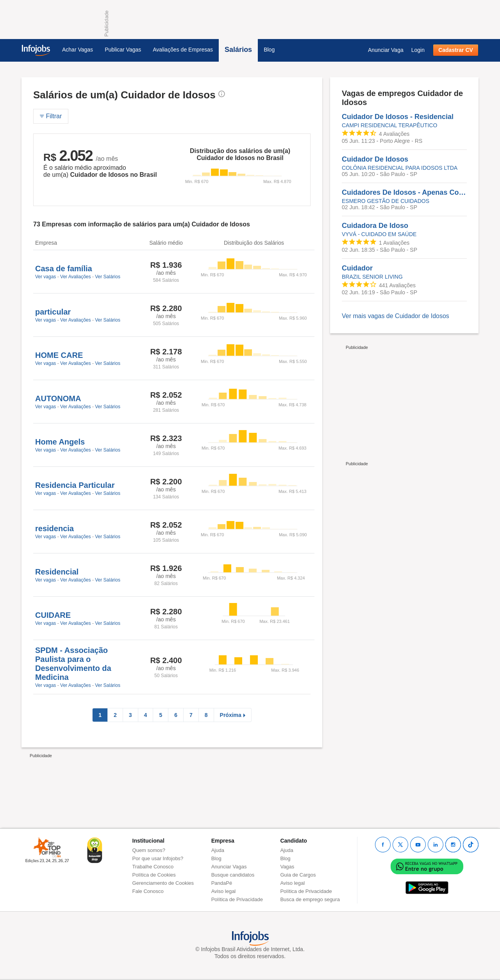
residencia (54, 528)
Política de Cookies (154, 875)
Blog (269, 50)
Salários (238, 50)
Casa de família (64, 269)
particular (53, 312)
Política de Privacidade (237, 899)
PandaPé (222, 883)
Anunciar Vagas (229, 867)
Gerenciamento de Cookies (163, 883)
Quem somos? (149, 850)
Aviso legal (224, 891)
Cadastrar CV (456, 50)
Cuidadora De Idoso (375, 226)
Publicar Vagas (123, 50)
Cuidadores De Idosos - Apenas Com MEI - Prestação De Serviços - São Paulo (404, 192)
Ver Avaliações (76, 277)
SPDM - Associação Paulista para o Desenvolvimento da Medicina (73, 664)
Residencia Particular (75, 485)
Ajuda (218, 850)
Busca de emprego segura (310, 899)
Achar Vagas (78, 50)
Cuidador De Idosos (375, 159)
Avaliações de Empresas (183, 50)
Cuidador (357, 268)
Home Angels (60, 442)
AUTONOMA (58, 398)
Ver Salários (108, 277)
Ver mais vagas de (396, 316)
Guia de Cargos (298, 875)
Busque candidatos (233, 875)
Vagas (287, 867)
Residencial (57, 572)
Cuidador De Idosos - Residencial (398, 117)
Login (418, 50)
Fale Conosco (148, 891)
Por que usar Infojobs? (158, 858)
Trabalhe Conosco (153, 867)
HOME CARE (59, 355)
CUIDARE (53, 615)
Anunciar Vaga (386, 50)
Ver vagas (46, 277)
